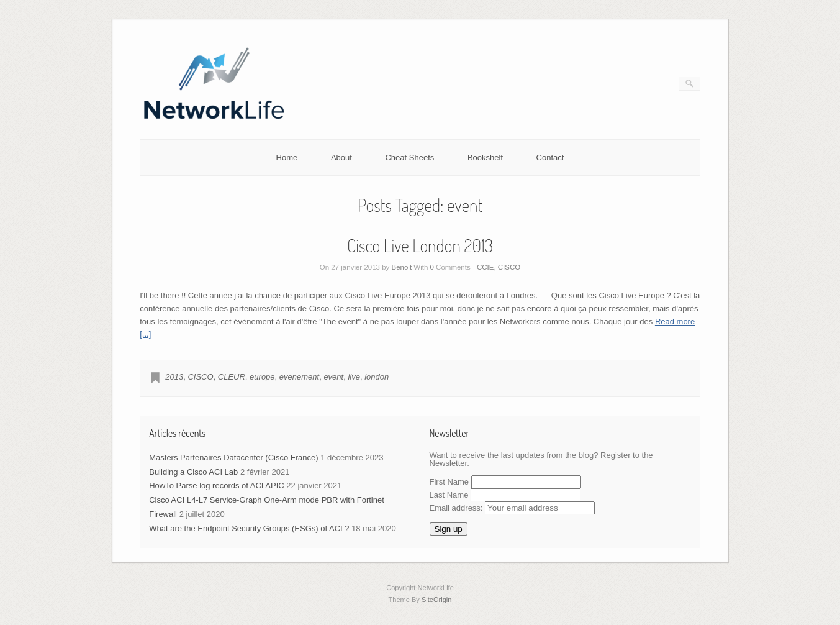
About (341, 157)
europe (262, 377)
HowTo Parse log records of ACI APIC (216, 486)
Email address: (513, 508)
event (333, 377)
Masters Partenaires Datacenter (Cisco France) (233, 458)
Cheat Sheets (409, 157)
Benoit (402, 267)
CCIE (485, 267)
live (354, 377)
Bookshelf (485, 157)
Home (287, 157)
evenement (299, 377)
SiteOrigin (437, 600)
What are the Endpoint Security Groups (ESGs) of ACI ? (249, 528)
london (377, 377)
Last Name (449, 495)
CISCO (509, 267)
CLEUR (232, 377)
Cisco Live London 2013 (420, 245)
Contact (550, 157)
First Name (449, 482)
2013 (174, 377)
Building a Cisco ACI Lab (193, 472)
